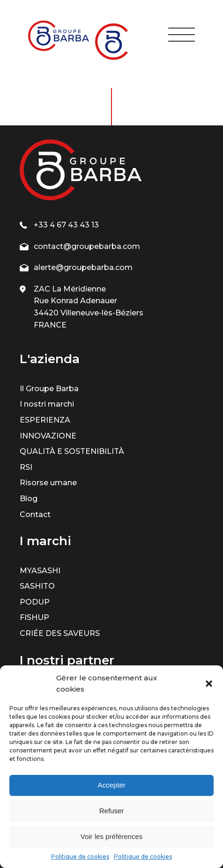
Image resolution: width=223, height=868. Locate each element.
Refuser (112, 811)
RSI (26, 467)
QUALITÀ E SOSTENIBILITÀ (72, 451)
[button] (209, 684)
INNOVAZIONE (48, 436)
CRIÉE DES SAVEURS (60, 633)
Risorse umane (48, 483)
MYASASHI (40, 571)
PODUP (35, 602)
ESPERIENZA (45, 420)
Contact (35, 514)
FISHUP (34, 617)
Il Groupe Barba (49, 389)
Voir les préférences (112, 836)
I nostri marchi (47, 404)
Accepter (111, 785)
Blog (29, 499)
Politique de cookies (80, 857)
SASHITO (37, 586)
